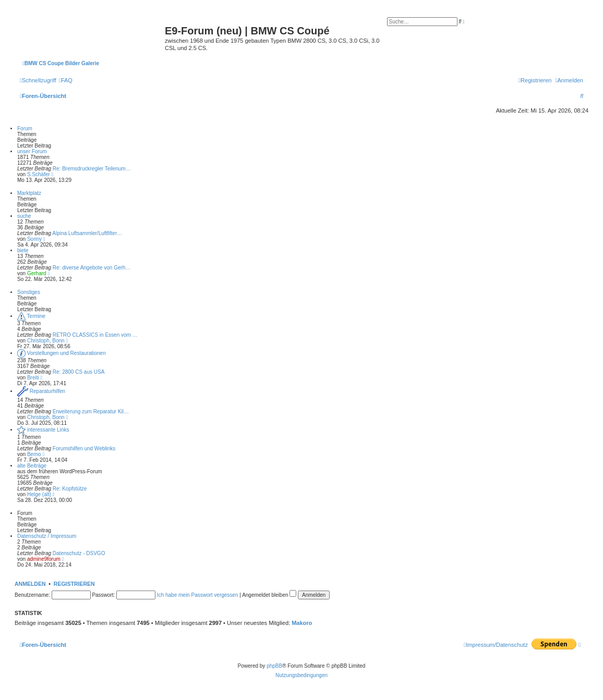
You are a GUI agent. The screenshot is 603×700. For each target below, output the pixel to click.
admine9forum (44, 559)
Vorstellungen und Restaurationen (67, 353)
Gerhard (37, 273)
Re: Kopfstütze (70, 489)
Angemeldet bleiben (269, 595)
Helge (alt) (39, 494)
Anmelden (30, 584)
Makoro (302, 623)
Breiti (33, 378)
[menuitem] (66, 80)
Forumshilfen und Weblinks (84, 449)
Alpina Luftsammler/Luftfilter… (87, 233)
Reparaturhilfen (47, 391)
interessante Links (48, 430)
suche (24, 216)
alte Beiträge (32, 466)
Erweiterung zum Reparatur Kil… (91, 412)
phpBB (274, 666)
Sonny (34, 239)
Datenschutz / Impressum (47, 536)
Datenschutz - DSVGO (79, 553)
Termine (37, 316)
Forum (25, 128)
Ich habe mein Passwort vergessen (198, 595)
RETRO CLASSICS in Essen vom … (95, 335)
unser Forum (32, 151)
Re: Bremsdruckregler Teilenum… (92, 169)
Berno (34, 454)
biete (23, 250)
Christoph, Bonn (46, 341)
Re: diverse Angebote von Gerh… (92, 268)
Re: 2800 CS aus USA (79, 372)
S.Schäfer (39, 174)
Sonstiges (29, 292)
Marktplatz (29, 193)
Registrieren (74, 584)
